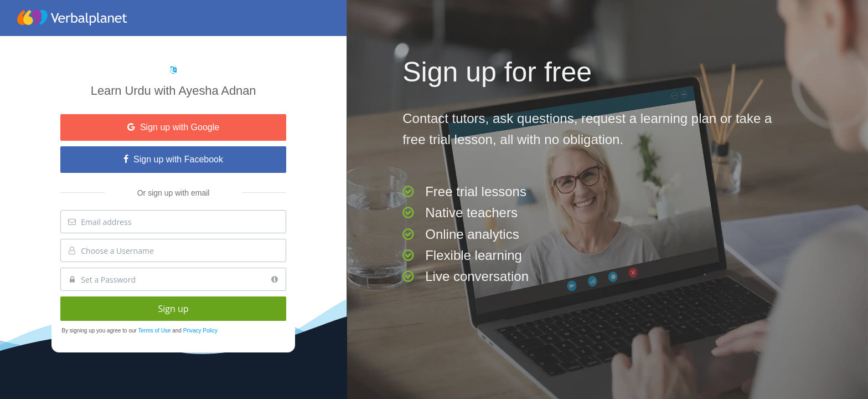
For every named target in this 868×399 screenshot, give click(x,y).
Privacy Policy (200, 331)
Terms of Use (156, 331)
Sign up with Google (173, 127)
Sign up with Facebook (173, 159)
